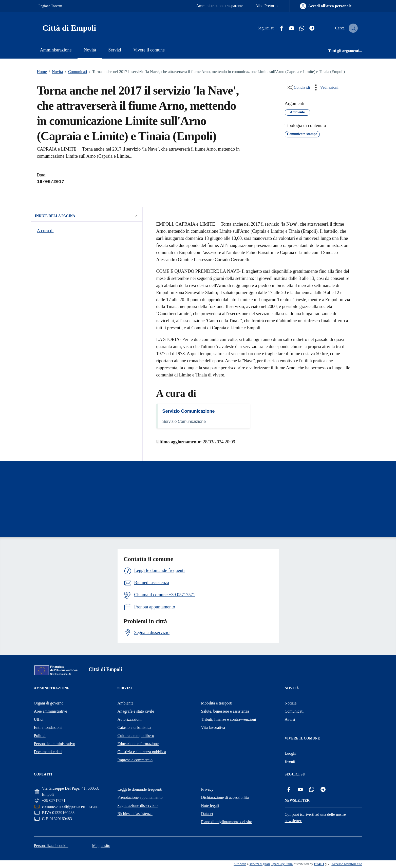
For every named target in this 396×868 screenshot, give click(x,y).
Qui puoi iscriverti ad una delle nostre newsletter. (315, 818)
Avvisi (290, 719)
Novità (55, 72)
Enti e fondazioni (48, 727)
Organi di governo (49, 703)
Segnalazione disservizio (138, 806)
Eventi (290, 761)
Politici (40, 736)
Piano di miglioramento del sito (227, 822)
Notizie (291, 703)
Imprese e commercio (135, 760)
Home (42, 72)
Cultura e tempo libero (136, 736)
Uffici (39, 719)
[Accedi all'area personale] (326, 6)
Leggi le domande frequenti (140, 789)
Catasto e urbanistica (134, 727)
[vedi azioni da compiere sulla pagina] (325, 87)
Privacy (207, 789)
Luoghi (291, 753)
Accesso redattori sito (347, 864)
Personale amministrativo (55, 744)
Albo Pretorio (267, 6)
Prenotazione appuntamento (140, 797)
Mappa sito (101, 846)
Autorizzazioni (130, 719)
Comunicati (75, 72)
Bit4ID (319, 864)
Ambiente (126, 703)
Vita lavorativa (213, 727)
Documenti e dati (48, 752)
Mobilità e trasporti (217, 703)
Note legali (210, 806)
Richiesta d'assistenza (135, 814)
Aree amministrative (51, 711)
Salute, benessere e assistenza (225, 711)
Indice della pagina (87, 216)
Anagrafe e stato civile (136, 711)
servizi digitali (260, 864)
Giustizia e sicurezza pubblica (142, 752)
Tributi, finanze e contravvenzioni (229, 719)
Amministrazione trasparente (220, 6)
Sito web (240, 864)
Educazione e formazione (138, 744)
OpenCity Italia (282, 864)
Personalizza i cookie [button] (51, 846)
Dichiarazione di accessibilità (225, 797)
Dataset (207, 814)
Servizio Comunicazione (189, 411)
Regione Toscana (51, 6)
